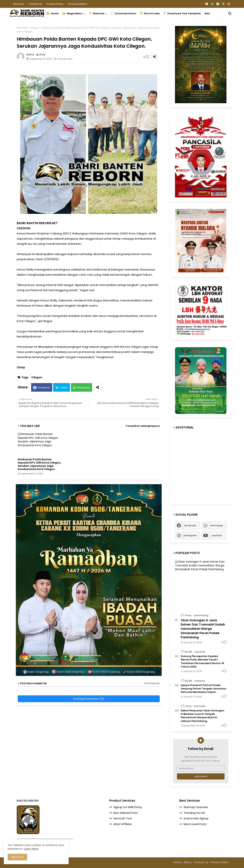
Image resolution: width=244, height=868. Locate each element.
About (188, 862)
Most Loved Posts (195, 824)
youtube (217, 535)
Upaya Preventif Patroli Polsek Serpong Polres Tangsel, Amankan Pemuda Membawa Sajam (204, 689)
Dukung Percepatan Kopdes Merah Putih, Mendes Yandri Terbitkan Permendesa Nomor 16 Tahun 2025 (202, 661)
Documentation (78, 4)
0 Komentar (152, 683)
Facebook (44, 388)
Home (52, 13)
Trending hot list (194, 813)
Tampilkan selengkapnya (143, 426)
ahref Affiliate (123, 824)
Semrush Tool (123, 818)
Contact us (36, 4)
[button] (230, 14)
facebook (190, 525)
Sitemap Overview (196, 807)
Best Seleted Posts (126, 813)
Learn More (31, 849)
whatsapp (217, 525)
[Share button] (97, 387)
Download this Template (182, 13)
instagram (190, 535)
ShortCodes (150, 13)
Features (97, 13)
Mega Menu (72, 13)
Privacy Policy (55, 4)
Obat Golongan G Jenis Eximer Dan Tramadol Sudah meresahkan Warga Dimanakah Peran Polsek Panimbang (203, 629)
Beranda (22, 28)
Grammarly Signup (196, 818)
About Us (19, 4)
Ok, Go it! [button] (17, 857)
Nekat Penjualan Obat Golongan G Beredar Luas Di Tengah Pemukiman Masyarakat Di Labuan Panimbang (203, 716)
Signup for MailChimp (128, 807)
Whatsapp (83, 388)
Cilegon (35, 28)
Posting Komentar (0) (89, 699)
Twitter (64, 388)
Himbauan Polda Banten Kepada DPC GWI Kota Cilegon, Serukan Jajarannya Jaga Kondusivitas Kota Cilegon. (39, 464)
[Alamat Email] (201, 768)
